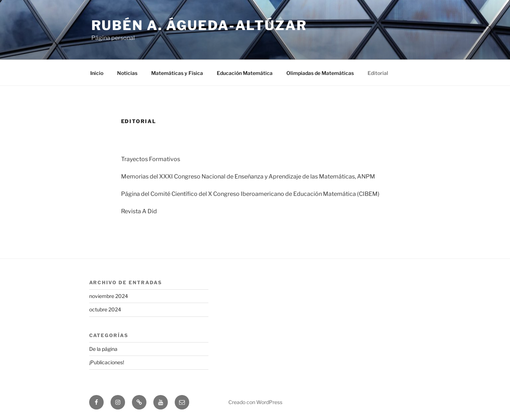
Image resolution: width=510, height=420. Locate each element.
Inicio (97, 73)
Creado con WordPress (255, 402)
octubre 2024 (105, 309)
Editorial (378, 73)
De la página (103, 349)
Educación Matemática (245, 73)
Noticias (127, 73)
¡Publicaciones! (107, 362)
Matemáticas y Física (177, 73)
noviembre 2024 (109, 296)
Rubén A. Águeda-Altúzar (199, 25)
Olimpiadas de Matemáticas (320, 73)
